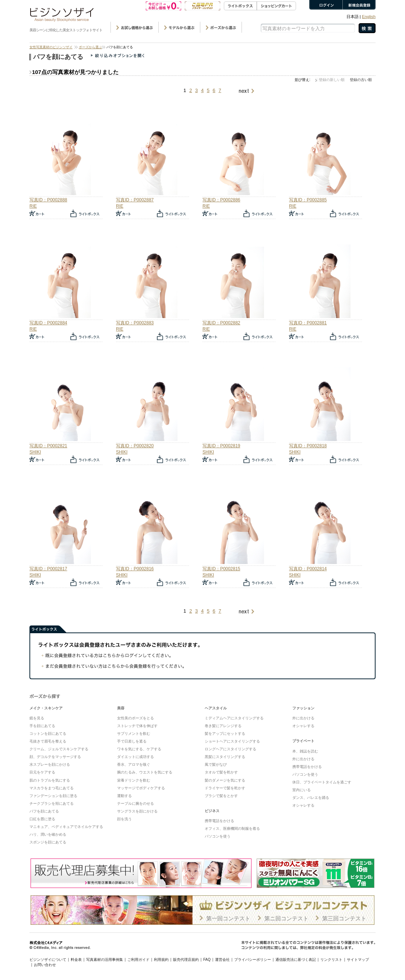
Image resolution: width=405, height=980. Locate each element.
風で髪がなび (216, 764)
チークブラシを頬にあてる (52, 803)
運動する (124, 796)
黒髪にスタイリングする (225, 757)
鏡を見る (37, 718)
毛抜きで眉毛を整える (48, 741)
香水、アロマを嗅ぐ (134, 764)
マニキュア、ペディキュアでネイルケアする (66, 827)
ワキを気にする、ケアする (139, 749)
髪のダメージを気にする (225, 780)
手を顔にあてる (42, 726)
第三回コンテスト (344, 918)
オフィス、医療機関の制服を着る (232, 829)
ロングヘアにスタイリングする (230, 749)
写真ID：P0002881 (308, 323)
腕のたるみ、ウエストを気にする (145, 772)
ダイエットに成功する (135, 757)
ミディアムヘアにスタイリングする (234, 718)
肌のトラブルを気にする (50, 780)
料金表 (76, 960)
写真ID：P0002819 (221, 446)
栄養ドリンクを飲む (134, 780)
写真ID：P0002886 (221, 200)
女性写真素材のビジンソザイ (51, 47)
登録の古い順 (361, 80)
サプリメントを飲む (134, 734)
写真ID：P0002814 (308, 569)
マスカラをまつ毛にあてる (52, 788)
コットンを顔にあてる (48, 734)
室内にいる (302, 790)
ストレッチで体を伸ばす (137, 726)
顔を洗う (124, 819)
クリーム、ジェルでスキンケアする (59, 749)
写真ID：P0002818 (308, 446)
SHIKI (35, 452)
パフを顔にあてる (44, 811)
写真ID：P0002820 (135, 446)
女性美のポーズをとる (135, 718)
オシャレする (303, 726)
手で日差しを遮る (132, 741)
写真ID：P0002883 (135, 323)
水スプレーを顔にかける (50, 764)
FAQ (207, 960)
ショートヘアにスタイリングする (232, 741)
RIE (33, 206)
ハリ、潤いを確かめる (48, 834)
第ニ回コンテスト (286, 918)
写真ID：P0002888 (48, 200)
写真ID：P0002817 (48, 569)
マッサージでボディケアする (141, 788)
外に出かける (303, 718)
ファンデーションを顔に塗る (53, 796)
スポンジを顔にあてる (48, 842)
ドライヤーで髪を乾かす (225, 788)
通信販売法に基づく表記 (296, 960)
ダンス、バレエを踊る (311, 798)
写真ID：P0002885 (308, 200)
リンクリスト (331, 960)
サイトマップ (358, 960)
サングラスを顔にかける (137, 811)
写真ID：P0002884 (48, 323)
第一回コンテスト (228, 918)
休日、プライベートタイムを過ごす (322, 782)
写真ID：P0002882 (221, 323)
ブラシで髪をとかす (221, 796)
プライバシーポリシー (253, 960)
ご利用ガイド (138, 960)
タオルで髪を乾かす (221, 772)
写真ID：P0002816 (135, 569)
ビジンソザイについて (48, 960)
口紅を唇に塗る (42, 819)
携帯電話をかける (219, 821)
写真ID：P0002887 (135, 200)
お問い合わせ (45, 965)
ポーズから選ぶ (90, 47)
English (369, 17)
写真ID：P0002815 (221, 569)
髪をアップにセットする (225, 734)
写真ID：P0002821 (48, 446)
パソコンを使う (218, 836)
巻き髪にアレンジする (223, 726)
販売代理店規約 (186, 960)
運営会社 (222, 960)
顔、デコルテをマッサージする (55, 757)
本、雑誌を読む (305, 751)
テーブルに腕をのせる (135, 803)
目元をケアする (42, 772)
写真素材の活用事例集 (105, 960)
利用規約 (161, 960)
